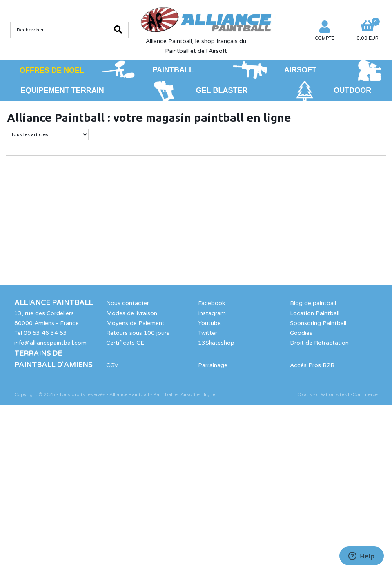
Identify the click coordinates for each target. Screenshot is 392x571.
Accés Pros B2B (312, 365)
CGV (112, 365)
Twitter (208, 333)
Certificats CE (125, 343)
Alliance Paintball (53, 303)
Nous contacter (128, 303)
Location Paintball (315, 313)
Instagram (212, 313)
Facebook (212, 303)
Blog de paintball (313, 303)
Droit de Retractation (319, 343)
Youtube (209, 323)
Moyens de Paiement (135, 323)
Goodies (301, 333)
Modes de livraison (132, 313)
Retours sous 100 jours (138, 333)
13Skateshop (216, 343)
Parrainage (213, 365)
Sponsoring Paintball (318, 323)
